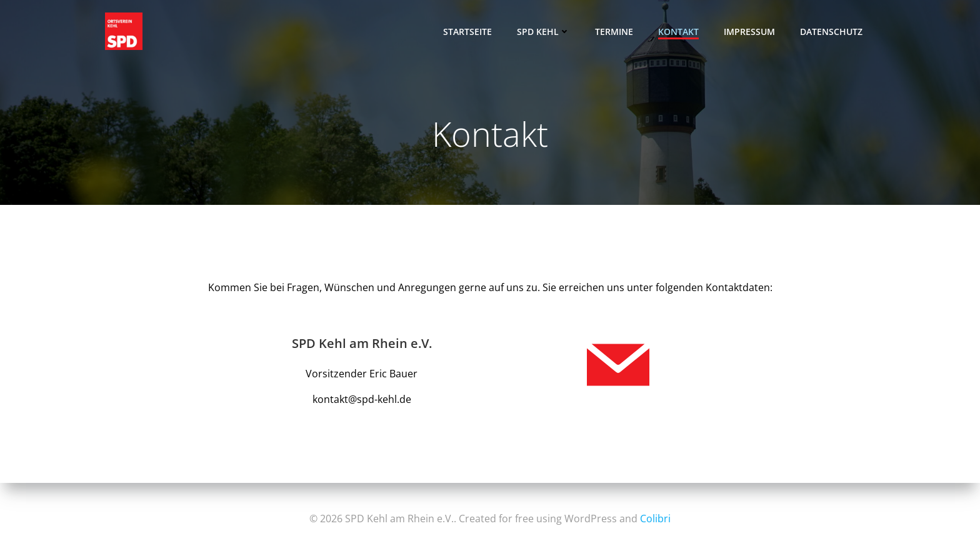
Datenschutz (831, 32)
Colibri (655, 519)
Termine (614, 32)
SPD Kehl (543, 32)
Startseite (467, 32)
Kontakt (678, 32)
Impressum (749, 32)
